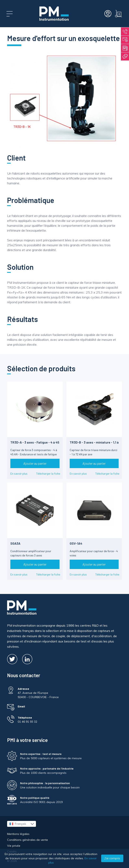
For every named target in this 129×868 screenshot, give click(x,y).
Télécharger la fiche (48, 473)
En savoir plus (19, 473)
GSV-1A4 (76, 543)
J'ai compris (112, 858)
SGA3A (15, 543)
